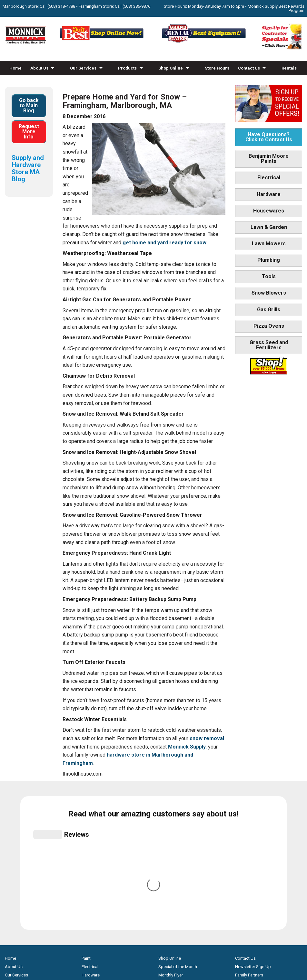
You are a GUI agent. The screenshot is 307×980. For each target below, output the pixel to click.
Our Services (83, 68)
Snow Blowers (269, 293)
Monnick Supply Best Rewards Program (276, 8)
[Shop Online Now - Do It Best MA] (102, 42)
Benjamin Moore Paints (269, 159)
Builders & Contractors (256, 850)
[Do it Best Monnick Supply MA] (154, 933)
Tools (269, 276)
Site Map (243, 867)
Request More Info (29, 132)
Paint (86, 825)
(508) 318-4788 (61, 6)
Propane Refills (19, 858)
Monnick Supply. (187, 747)
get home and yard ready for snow (164, 243)
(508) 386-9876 (136, 6)
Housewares (269, 211)
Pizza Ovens (269, 326)
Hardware (269, 194)
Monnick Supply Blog (255, 858)
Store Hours (217, 68)
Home (15, 68)
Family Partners (249, 842)
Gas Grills (269, 310)
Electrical (269, 178)
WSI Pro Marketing (235, 944)
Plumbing (269, 260)
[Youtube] (160, 911)
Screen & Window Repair (28, 850)
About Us (39, 68)
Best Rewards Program (180, 858)
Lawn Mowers (269, 244)
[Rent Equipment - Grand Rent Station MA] (205, 42)
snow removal (207, 738)
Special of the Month (178, 833)
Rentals (289, 68)
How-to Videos (24, 83)
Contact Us (249, 68)
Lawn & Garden (269, 227)
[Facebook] (147, 911)
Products (127, 68)
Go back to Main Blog (29, 105)
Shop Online (171, 68)
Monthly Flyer (171, 842)
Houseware (92, 850)
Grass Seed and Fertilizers (269, 345)
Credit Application (175, 867)
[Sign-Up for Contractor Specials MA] (281, 48)
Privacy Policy (154, 955)
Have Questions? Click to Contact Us (269, 137)
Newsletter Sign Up (253, 833)
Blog (53, 83)
